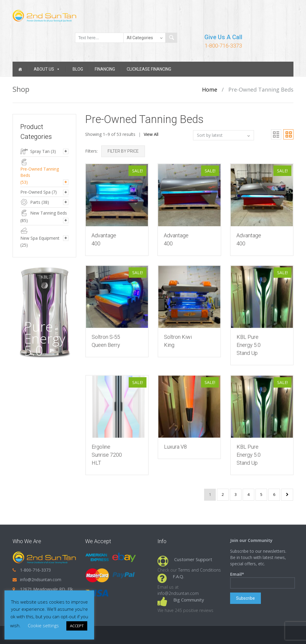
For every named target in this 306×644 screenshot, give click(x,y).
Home (210, 89)
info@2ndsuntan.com (41, 580)
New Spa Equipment (40, 238)
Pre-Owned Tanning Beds (40, 172)
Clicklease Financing (149, 69)
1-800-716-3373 (223, 46)
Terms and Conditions (199, 570)
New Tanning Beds (49, 213)
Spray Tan (40, 151)
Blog (78, 69)
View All (151, 134)
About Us (47, 69)
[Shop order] (224, 135)
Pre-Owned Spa (35, 192)
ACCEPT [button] (77, 626)
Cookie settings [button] (43, 625)
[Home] (20, 69)
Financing (105, 69)
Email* (263, 580)
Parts (35, 202)
